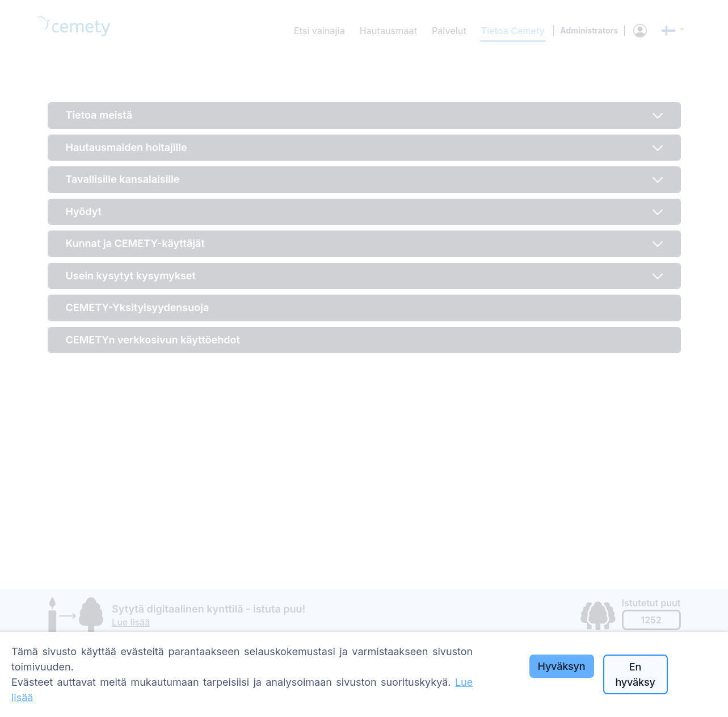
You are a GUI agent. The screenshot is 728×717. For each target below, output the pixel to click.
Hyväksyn (562, 666)
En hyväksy (635, 674)
